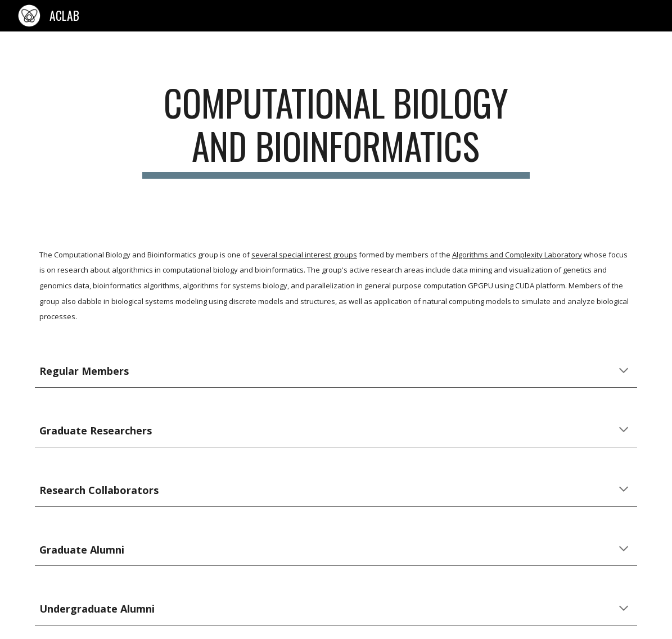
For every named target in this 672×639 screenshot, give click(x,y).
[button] (624, 371)
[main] (336, 130)
